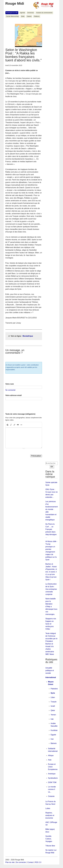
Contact (30, 862)
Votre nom (10, 384)
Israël (53, 706)
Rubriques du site (12, 13)
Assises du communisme (44, 13)
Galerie (29, 16)
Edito (23, 16)
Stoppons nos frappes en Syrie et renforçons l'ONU (51, 624)
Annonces (31, 13)
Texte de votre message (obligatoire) (20, 414)
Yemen (53, 715)
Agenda (22, 13)
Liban (53, 697)
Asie (50, 760)
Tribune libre (50, 846)
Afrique (51, 755)
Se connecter (10, 390)
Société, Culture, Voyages (49, 839)
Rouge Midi (15, 3)
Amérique (52, 774)
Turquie (54, 702)
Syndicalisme (53, 778)
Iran (52, 739)
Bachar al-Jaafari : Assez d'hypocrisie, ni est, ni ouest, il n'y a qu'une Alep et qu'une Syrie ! (51, 572)
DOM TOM (52, 782)
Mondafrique (28, 336)
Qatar (53, 710)
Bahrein (54, 743)
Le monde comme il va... (52, 789)
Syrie (53, 693)
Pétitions (37, 16)
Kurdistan (54, 730)
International (51, 677)
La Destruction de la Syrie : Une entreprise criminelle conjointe (51, 589)
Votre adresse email (14, 395)
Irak (52, 719)
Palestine (54, 689)
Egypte (53, 735)
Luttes (48, 808)
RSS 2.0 (38, 862)
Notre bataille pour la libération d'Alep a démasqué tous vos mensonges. (51, 606)
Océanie (51, 796)
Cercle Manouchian (12, 16)
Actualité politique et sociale (50, 670)
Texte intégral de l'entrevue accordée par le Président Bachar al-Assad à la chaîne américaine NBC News (51, 644)
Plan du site (10, 862)
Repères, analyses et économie (50, 815)
